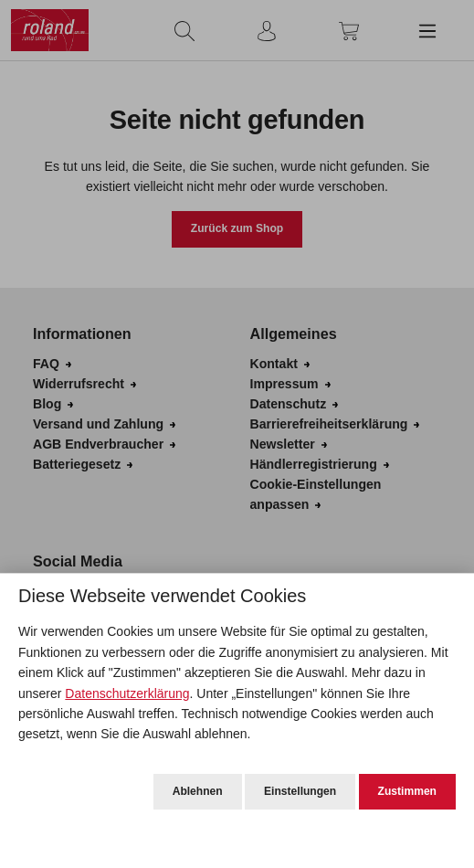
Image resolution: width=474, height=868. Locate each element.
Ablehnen (198, 791)
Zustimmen (407, 791)
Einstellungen (300, 791)
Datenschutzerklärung (127, 693)
